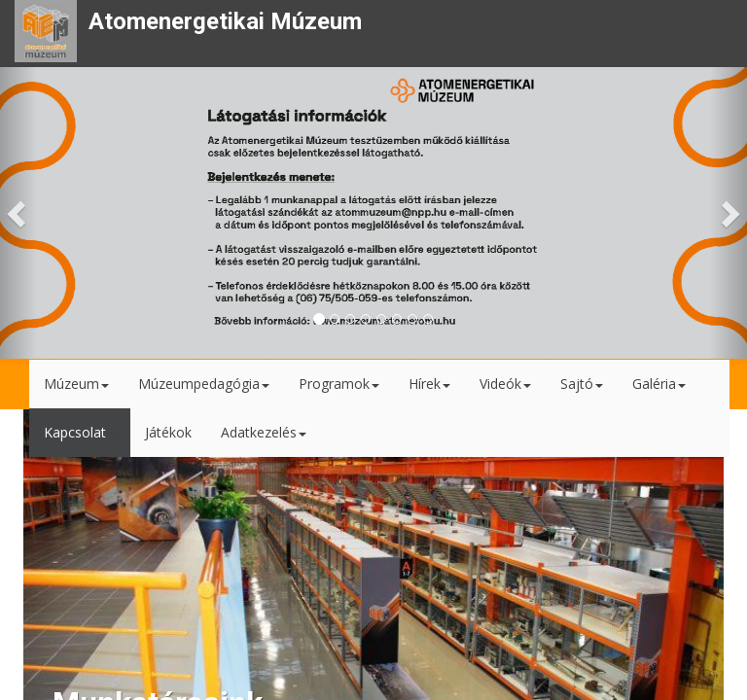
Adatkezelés (264, 432)
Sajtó (582, 384)
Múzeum (76, 384)
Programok (339, 384)
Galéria (659, 384)
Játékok (168, 432)
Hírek (429, 384)
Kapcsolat (80, 432)
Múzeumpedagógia (204, 384)
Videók (505, 384)
